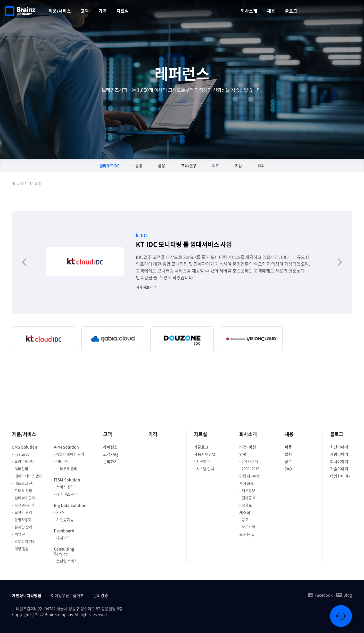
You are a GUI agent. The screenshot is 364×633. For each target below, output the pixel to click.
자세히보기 (144, 287)
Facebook (320, 595)
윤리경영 (101, 595)
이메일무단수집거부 (67, 595)
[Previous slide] (24, 263)
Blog (344, 595)
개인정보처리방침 (27, 595)
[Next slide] (340, 263)
